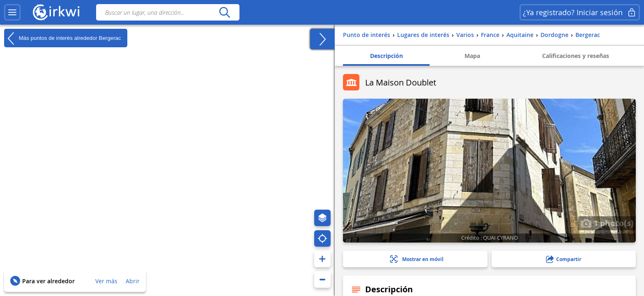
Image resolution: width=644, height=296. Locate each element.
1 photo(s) (607, 223)
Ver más (106, 281)
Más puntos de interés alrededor (63, 38)
